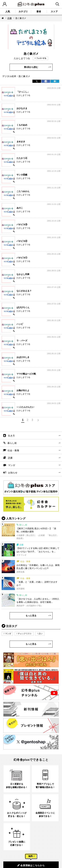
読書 (10, 18)
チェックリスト (25, 634)
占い (41, 634)
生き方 (11, 436)
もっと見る (31, 616)
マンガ (12, 465)
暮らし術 (12, 443)
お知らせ (13, 473)
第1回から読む (31, 67)
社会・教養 (13, 450)
